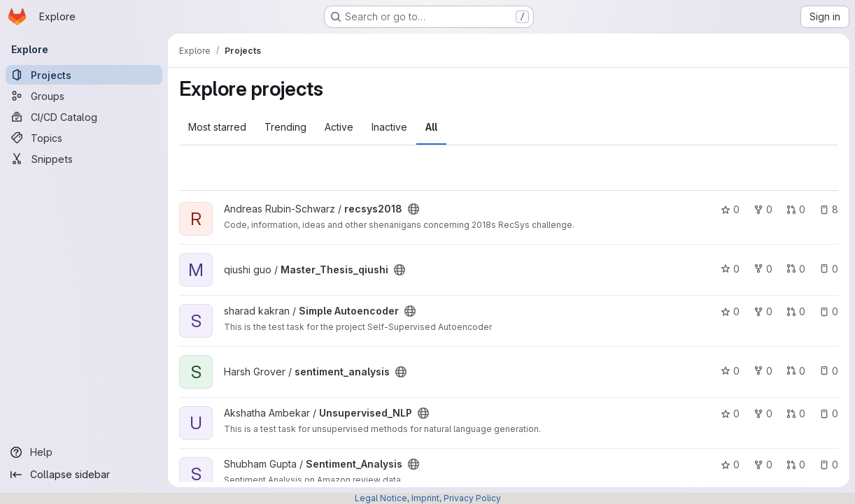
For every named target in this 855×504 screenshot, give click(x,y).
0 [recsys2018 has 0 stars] (730, 209)
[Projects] (84, 75)
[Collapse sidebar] (84, 475)
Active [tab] (339, 127)
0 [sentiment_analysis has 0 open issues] (829, 371)
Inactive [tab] (389, 127)
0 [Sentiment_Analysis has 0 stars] (730, 465)
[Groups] (84, 96)
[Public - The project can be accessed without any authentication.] (414, 209)
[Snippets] (84, 159)
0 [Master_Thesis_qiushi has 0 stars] (730, 269)
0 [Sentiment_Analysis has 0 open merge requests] (796, 465)
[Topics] (84, 138)
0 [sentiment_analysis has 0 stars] (730, 371)
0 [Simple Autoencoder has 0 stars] (730, 311)
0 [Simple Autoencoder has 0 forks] (763, 311)
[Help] (84, 452)
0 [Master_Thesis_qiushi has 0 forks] (763, 269)
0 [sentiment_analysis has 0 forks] (763, 371)
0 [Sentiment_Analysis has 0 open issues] (829, 465)
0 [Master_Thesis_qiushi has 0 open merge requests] (796, 269)
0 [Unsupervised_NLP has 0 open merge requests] (796, 413)
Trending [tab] (285, 127)
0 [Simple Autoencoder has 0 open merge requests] (796, 311)
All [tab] (431, 127)
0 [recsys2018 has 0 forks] (763, 209)
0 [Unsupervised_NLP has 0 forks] (763, 413)
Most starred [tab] (217, 127)
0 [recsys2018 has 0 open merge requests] (796, 209)
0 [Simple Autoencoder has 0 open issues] (829, 311)
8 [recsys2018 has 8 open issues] (829, 209)
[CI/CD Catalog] (84, 117)
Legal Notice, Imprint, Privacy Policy (428, 498)
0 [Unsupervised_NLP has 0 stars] (730, 413)
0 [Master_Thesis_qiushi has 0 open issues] (829, 269)
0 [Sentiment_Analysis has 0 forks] (763, 465)
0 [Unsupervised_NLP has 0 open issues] (829, 413)
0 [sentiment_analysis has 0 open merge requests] (796, 371)
